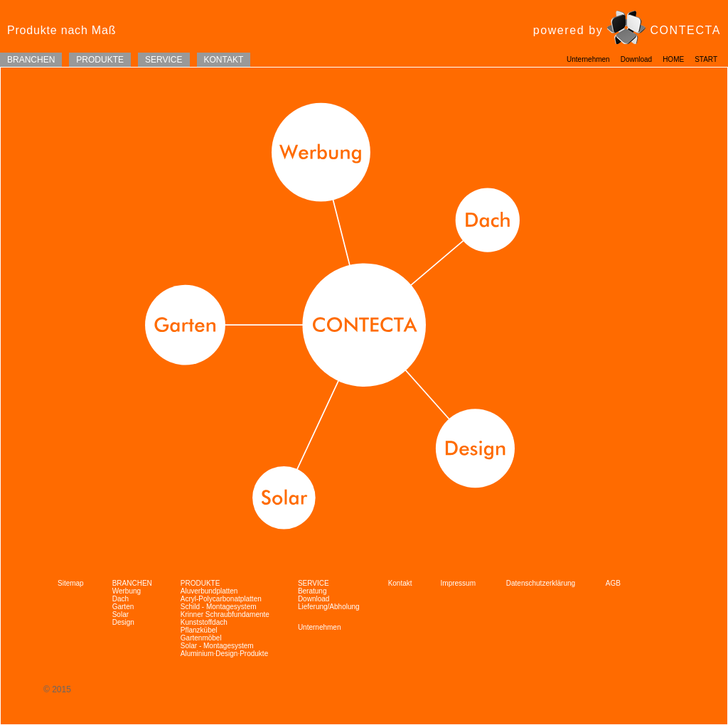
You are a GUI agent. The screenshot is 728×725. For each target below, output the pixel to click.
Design (123, 622)
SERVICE (164, 60)
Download (636, 59)
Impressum (459, 583)
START (706, 59)
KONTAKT (224, 60)
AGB (613, 583)
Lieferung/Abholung (329, 607)
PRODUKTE (100, 60)
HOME (673, 59)
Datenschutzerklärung (542, 583)
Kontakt (400, 583)
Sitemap (71, 583)
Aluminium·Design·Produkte (224, 654)
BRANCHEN (31, 60)
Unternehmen (588, 59)
